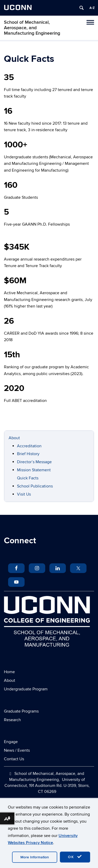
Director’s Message (34, 462)
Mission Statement (34, 470)
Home (9, 672)
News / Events (17, 750)
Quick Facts (28, 478)
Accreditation (29, 446)
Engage (11, 742)
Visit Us (24, 494)
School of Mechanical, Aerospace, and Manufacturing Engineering (32, 28)
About (14, 438)
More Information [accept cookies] (35, 857)
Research (12, 720)
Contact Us (14, 759)
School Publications (35, 486)
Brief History (28, 454)
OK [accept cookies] (75, 857)
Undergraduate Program (26, 689)
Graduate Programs (21, 711)
